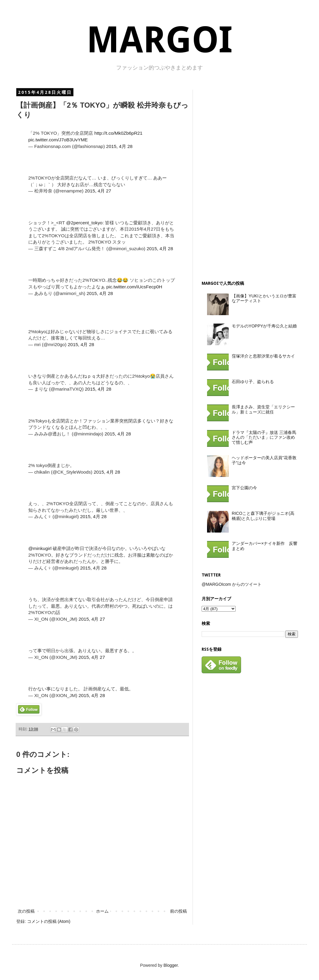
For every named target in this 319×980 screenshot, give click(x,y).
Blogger (170, 965)
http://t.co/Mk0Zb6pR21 (118, 133)
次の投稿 (26, 911)
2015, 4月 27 (98, 191)
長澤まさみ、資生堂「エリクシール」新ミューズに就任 (263, 409)
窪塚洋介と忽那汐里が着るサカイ (263, 356)
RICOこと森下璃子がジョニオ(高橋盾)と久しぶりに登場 (263, 516)
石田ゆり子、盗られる (253, 382)
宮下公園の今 (244, 488)
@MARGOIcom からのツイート (232, 584)
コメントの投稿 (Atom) (49, 921)
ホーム (102, 911)
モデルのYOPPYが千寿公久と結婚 (264, 326)
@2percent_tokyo (84, 223)
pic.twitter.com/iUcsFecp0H (134, 287)
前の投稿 (178, 911)
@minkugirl (40, 548)
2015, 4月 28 (119, 146)
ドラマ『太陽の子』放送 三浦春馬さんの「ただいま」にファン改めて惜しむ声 (264, 438)
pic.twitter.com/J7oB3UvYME (58, 140)
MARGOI (159, 40)
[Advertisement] (247, 180)
